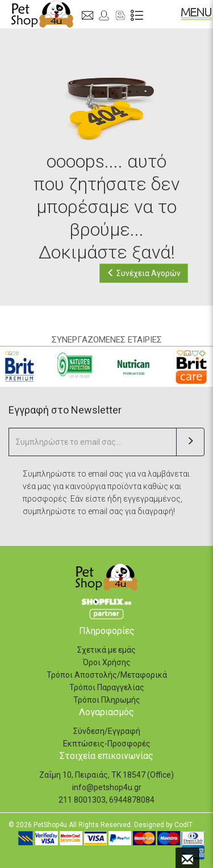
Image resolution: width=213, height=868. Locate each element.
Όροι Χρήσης (107, 662)
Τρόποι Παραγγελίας (107, 687)
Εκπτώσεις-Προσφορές (107, 744)
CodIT (183, 825)
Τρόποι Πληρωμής (107, 700)
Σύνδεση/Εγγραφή (107, 731)
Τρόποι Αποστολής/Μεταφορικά (107, 675)
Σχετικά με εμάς (106, 650)
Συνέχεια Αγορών (144, 273)
